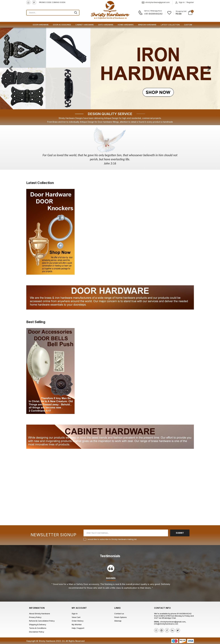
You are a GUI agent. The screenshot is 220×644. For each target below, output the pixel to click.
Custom (188, 25)
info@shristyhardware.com (166, 624)
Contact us (119, 614)
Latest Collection (170, 25)
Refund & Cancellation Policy (42, 621)
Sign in (180, 2)
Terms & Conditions (38, 628)
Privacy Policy (35, 617)
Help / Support (78, 628)
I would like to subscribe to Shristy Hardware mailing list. (112, 539)
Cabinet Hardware (85, 25)
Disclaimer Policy (37, 632)
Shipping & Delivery (38, 624)
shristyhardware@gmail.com (156, 2)
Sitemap (118, 621)
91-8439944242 (184, 614)
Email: (157, 622)
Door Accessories (62, 25)
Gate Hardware (106, 25)
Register (190, 2)
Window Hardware (147, 25)
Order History (78, 621)
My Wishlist (77, 624)
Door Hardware (41, 25)
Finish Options (121, 617)
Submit (180, 533)
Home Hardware (126, 25)
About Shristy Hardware (40, 614)
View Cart (76, 617)
